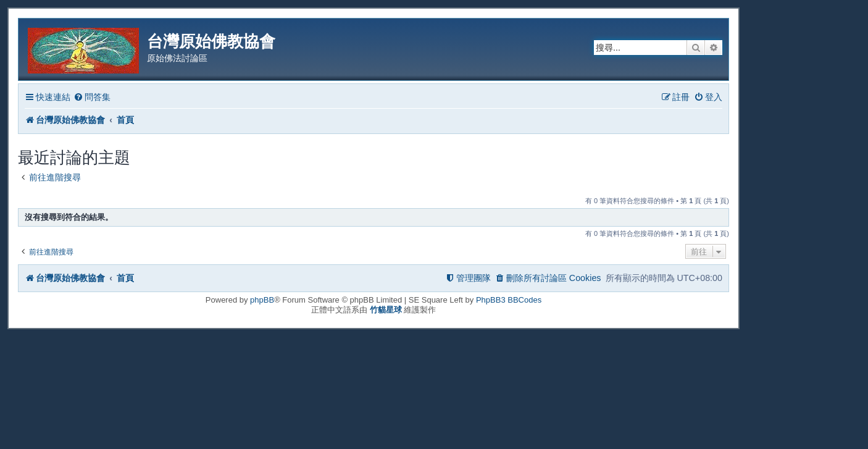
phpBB (262, 300)
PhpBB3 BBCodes (509, 300)
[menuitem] (92, 97)
